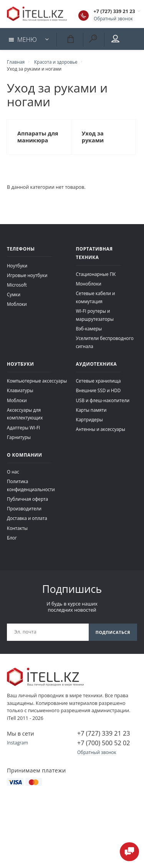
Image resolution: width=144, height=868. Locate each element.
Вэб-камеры (89, 328)
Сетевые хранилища (98, 381)
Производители (24, 508)
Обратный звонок (113, 18)
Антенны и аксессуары (101, 429)
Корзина (70, 39)
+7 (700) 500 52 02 (103, 743)
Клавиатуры (20, 390)
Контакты (17, 528)
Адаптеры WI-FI (23, 427)
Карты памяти (91, 410)
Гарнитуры (19, 437)
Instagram (17, 743)
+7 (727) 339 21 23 (114, 11)
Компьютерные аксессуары (37, 381)
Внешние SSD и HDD (98, 390)
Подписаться (113, 632)
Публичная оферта (27, 499)
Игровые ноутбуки (27, 275)
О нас (13, 472)
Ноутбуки (17, 266)
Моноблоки (89, 284)
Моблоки (17, 304)
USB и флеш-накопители (103, 400)
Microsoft (17, 285)
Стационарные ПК (96, 274)
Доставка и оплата (27, 518)
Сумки (14, 294)
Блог (12, 538)
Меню (23, 40)
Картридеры (89, 419)
